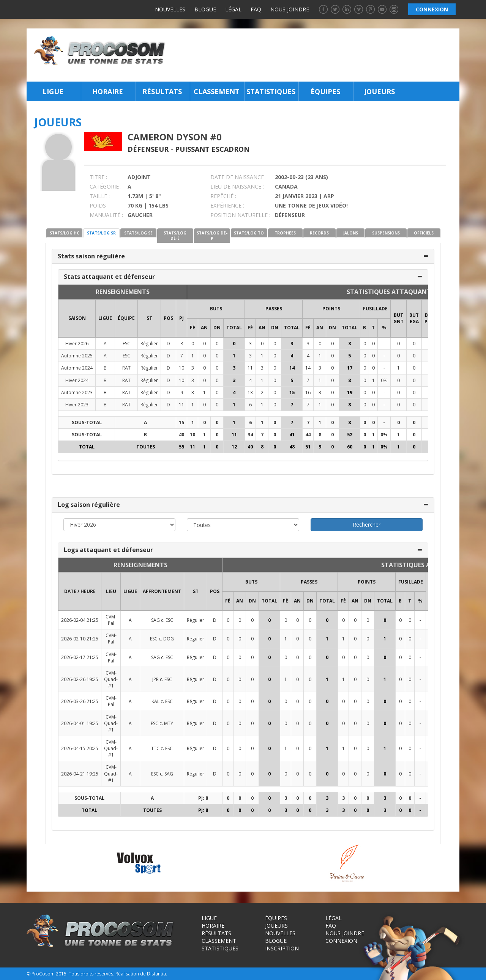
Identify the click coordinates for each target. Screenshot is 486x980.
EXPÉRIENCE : (227, 205)
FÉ (193, 328)
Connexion (341, 941)
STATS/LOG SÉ (138, 233)
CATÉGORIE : (106, 186)
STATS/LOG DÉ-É (175, 236)
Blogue (205, 9)
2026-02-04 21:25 (80, 620)
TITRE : (98, 177)
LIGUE (105, 318)
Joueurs (379, 91)
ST (149, 318)
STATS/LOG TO (249, 233)
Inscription (282, 948)
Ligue (53, 91)
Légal (233, 9)
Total (234, 328)
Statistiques (271, 91)
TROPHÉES (285, 233)
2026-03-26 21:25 (80, 701)
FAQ (256, 9)
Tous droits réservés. (92, 974)
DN (217, 328)
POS (168, 318)
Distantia (156, 974)
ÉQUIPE (126, 318)
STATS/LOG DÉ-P (212, 236)
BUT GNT (398, 318)
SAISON (77, 318)
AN (204, 328)
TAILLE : (100, 196)
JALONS (351, 233)
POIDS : (99, 205)
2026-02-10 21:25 (80, 639)
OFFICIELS (424, 233)
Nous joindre (290, 9)
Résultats (162, 91)
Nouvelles (170, 9)
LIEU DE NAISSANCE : (237, 186)
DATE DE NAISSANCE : (238, 177)
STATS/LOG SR (101, 233)
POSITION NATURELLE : (240, 215)
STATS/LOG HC (65, 233)
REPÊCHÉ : (223, 196)
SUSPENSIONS (386, 233)
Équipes (325, 91)
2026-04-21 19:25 (80, 774)
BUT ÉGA (414, 318)
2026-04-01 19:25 (80, 723)
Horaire (108, 91)
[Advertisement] (315, 55)
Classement (217, 91)
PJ (181, 318)
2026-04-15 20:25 (80, 748)
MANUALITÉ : (106, 215)
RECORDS (319, 233)
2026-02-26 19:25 (80, 679)
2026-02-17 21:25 (80, 657)
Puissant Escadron (212, 149)
